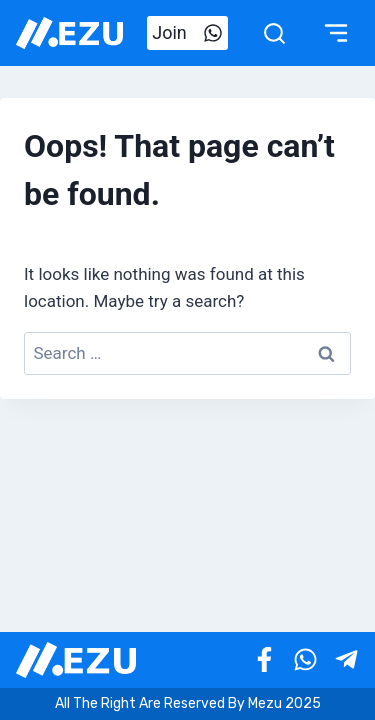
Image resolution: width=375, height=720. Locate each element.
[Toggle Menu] (336, 33)
